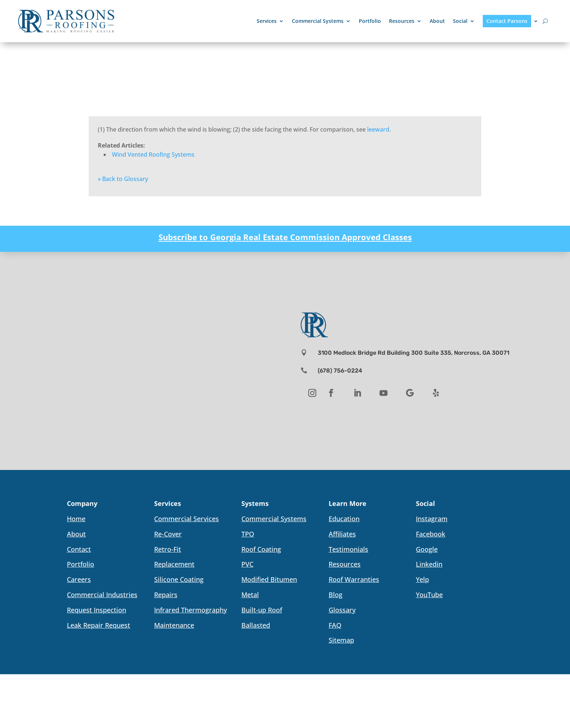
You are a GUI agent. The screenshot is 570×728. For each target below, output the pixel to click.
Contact (79, 549)
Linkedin (429, 564)
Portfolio (370, 21)
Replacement (174, 564)
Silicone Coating (179, 579)
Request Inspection (97, 610)
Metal (250, 595)
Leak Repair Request (99, 625)
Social (460, 21)
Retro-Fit (168, 549)
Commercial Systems (318, 21)
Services (267, 21)
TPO (248, 534)
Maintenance (174, 625)
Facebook (431, 534)
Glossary (342, 610)
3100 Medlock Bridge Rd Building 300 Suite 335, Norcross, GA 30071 (414, 353)
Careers (79, 579)
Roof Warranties (354, 579)
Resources (402, 21)
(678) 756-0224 (340, 371)
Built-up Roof (262, 610)
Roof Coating (261, 549)
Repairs (166, 595)
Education (344, 519)
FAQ (335, 625)
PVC (247, 564)
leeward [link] (378, 129)
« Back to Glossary (123, 179)
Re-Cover (168, 534)
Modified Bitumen (269, 579)
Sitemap (341, 640)
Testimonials (348, 549)
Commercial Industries (102, 595)
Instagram (432, 519)
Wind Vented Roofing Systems (153, 154)
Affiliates (342, 534)
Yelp (422, 579)
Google (427, 549)
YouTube (429, 595)
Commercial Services (186, 519)
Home (76, 519)
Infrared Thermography (190, 610)
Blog (336, 595)
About (437, 21)
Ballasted (256, 625)
